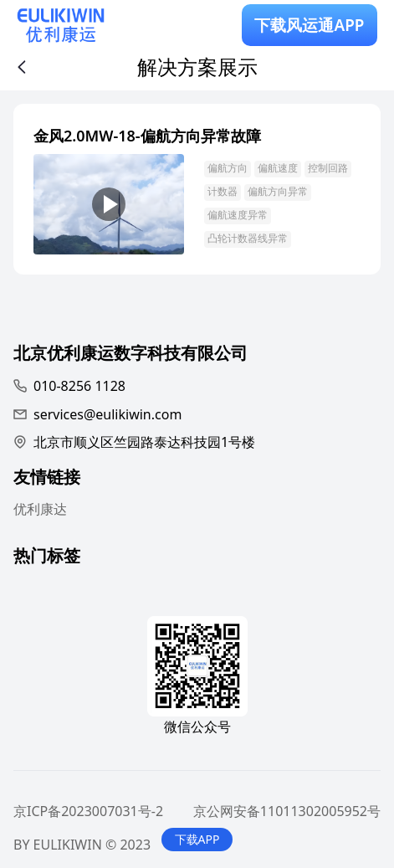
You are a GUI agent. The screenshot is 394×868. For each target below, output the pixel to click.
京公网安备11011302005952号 (287, 811)
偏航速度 (278, 168)
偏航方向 (228, 168)
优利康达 (40, 509)
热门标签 (47, 558)
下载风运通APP (309, 25)
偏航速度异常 (238, 215)
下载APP (197, 839)
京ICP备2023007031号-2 (88, 811)
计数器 (223, 191)
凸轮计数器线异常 (248, 238)
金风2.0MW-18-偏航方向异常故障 (147, 136)
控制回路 (328, 168)
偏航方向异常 (278, 191)
